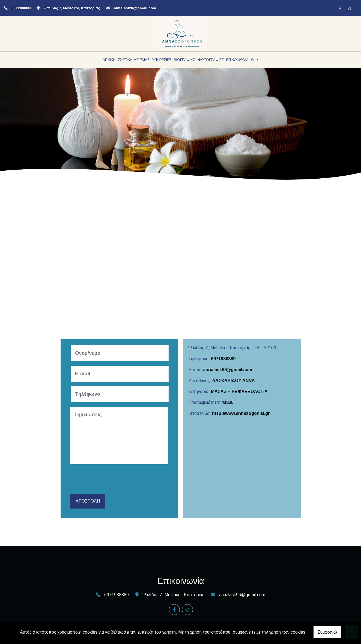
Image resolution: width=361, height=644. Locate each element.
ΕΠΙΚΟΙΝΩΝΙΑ (237, 60)
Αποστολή (87, 501)
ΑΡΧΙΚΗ (109, 60)
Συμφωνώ (327, 632)
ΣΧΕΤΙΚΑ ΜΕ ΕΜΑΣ (134, 60)
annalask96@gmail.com (135, 8)
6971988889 (223, 359)
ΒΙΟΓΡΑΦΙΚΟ (185, 60)
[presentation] (113, 479)
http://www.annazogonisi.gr (241, 413)
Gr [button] (253, 60)
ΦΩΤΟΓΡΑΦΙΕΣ (211, 60)
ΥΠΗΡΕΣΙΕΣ (162, 60)
